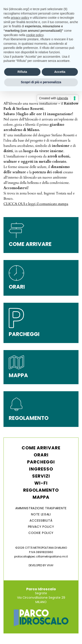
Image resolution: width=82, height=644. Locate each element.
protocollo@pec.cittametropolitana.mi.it (41, 556)
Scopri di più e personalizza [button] (41, 82)
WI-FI (41, 483)
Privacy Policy (41, 527)
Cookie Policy (41, 533)
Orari (41, 455)
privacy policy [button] (20, 18)
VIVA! (50, 565)
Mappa (41, 497)
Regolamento (41, 490)
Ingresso (41, 469)
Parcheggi (41, 462)
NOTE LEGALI (41, 514)
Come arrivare (41, 448)
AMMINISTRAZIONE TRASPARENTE (41, 508)
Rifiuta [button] (22, 72)
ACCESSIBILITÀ (41, 520)
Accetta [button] (60, 72)
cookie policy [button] (35, 35)
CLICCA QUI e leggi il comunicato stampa (36, 204)
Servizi (41, 476)
